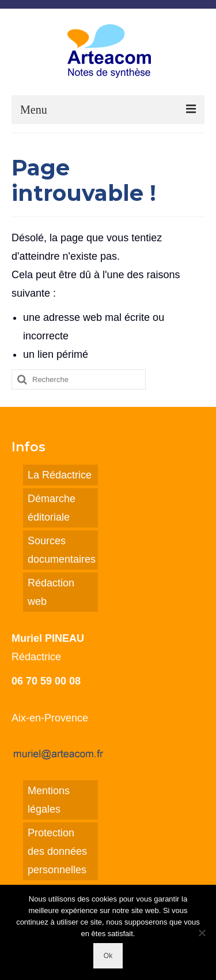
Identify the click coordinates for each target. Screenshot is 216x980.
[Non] (202, 933)
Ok (108, 956)
